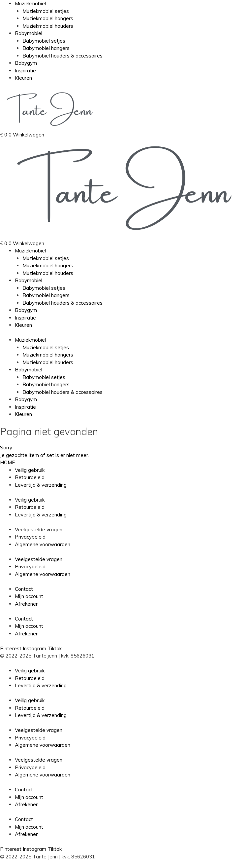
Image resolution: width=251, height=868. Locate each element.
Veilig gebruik (30, 470)
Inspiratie (25, 71)
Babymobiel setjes (44, 41)
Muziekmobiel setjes (46, 11)
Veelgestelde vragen (39, 529)
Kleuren (23, 78)
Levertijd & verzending (41, 485)
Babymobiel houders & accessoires (63, 56)
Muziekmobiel (30, 3)
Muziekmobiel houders (48, 26)
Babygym (26, 63)
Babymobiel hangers (46, 48)
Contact (24, 589)
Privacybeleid (30, 537)
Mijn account (29, 596)
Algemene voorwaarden (43, 544)
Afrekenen (27, 604)
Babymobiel (29, 33)
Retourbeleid (30, 477)
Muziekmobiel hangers (48, 18)
